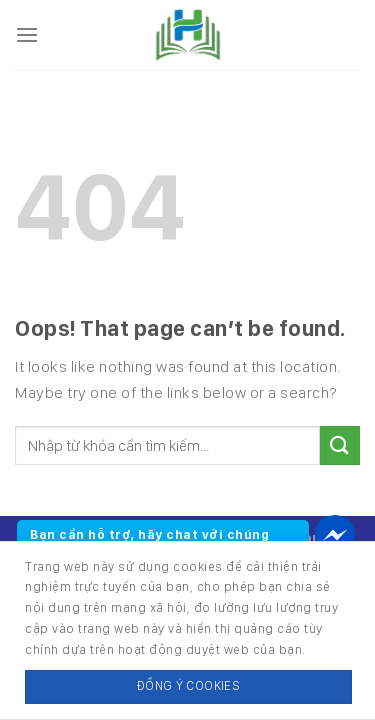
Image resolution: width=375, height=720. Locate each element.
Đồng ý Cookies (188, 685)
